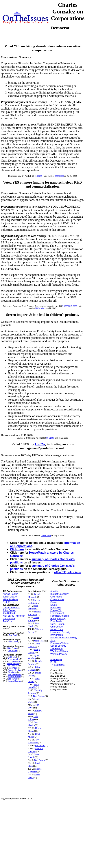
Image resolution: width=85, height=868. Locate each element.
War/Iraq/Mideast (59, 651)
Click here (17, 549)
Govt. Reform (57, 624)
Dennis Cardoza (35, 663)
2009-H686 (59, 176)
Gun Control (57, 627)
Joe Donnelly (13, 666)
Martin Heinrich (15, 674)
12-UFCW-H (46, 536)
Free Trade (56, 621)
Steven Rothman (34, 601)
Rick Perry (8, 602)
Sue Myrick (33, 724)
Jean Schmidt (33, 607)
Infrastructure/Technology (64, 638)
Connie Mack (14, 661)
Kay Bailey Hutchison (14, 616)
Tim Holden (33, 625)
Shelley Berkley (15, 677)
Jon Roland (9, 613)
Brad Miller (34, 735)
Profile (54, 662)
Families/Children (60, 616)
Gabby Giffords (34, 645)
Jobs (53, 640)
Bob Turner (13, 679)
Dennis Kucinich (34, 613)
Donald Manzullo (35, 596)
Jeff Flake (12, 657)
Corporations (57, 599)
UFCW (40, 444)
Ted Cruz (8, 621)
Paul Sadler (9, 618)
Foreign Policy (58, 618)
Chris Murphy (13, 659)
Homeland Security (60, 632)
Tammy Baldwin (14, 681)
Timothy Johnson (35, 692)
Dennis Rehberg (15, 670)
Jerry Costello (33, 686)
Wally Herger (34, 651)
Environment (57, 613)
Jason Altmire (33, 619)
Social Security (58, 646)
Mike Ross (39, 641)
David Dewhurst (11, 608)
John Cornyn (10, 610)
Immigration (57, 635)
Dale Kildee (33, 718)
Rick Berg (12, 672)
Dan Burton (39, 696)
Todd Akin (13, 668)
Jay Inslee (13, 650)
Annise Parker (10, 594)
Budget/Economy (59, 594)
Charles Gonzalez (35, 770)
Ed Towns (40, 745)
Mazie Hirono (13, 664)
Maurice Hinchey (36, 750)
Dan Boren (39, 760)
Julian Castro (10, 597)
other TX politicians (68, 572)
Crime (54, 602)
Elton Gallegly (34, 668)
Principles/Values (59, 643)
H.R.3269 (38, 176)
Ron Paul (13, 635)
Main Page (56, 659)
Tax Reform (56, 648)
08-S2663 (50, 438)
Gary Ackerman (33, 741)
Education (56, 608)
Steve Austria (34, 756)
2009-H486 (40, 308)
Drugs (54, 605)
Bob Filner (13, 642)
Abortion (55, 591)
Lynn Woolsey (33, 657)
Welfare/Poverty (59, 654)
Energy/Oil (56, 610)
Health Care (57, 629)
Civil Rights (56, 597)
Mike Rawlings (10, 599)
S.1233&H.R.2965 (70, 306)
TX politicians (57, 665)
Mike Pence (12, 648)
